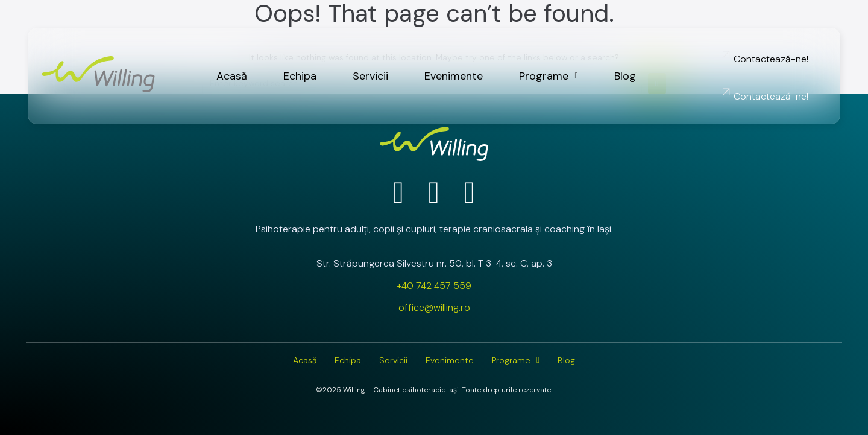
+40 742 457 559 (434, 286)
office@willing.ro (434, 307)
